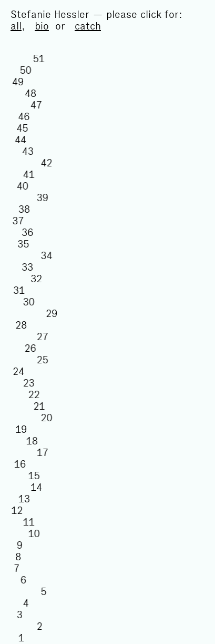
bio (42, 26)
